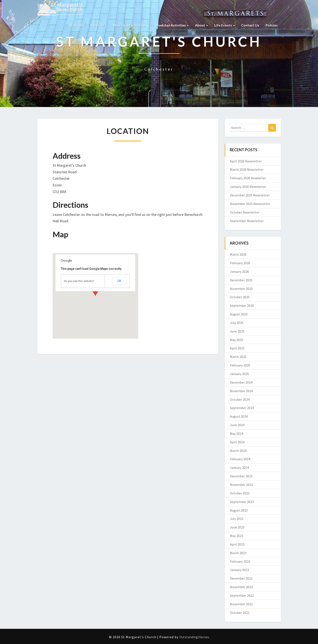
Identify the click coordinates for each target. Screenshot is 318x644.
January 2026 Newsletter (248, 187)
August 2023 (239, 510)
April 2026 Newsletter (246, 161)
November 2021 (241, 604)
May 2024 (237, 433)
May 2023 (237, 536)
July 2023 (237, 519)
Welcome (77, 25)
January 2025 (239, 374)
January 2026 (239, 272)
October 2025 (240, 297)
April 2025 (237, 348)
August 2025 (239, 314)
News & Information (131, 25)
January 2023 (239, 570)
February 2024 (240, 459)
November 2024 (241, 391)
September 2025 (242, 306)
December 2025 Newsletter (250, 195)
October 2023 (240, 493)
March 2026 (238, 254)
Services (99, 25)
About (201, 25)
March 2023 (238, 553)
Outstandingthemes (194, 637)
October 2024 (240, 399)
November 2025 (241, 289)
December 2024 (241, 382)
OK (119, 281)
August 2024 (239, 416)
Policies (272, 25)
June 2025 (237, 331)
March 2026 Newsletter (247, 169)
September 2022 (242, 595)
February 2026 (240, 263)
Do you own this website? (79, 281)
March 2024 (238, 451)
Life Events (225, 25)
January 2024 (239, 467)
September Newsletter (247, 221)
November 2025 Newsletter (250, 204)
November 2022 (241, 587)
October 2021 (240, 613)
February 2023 (240, 561)
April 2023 (237, 544)
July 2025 (237, 323)
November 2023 (241, 485)
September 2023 (242, 502)
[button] (95, 292)
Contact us (250, 25)
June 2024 (237, 425)
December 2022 (241, 578)
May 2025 (237, 340)
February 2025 (240, 365)
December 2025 (241, 280)
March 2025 (238, 357)
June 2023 (237, 527)
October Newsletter (245, 212)
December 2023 (241, 476)
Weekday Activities (172, 25)
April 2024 (237, 442)
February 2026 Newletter (248, 178)
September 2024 (242, 408)
